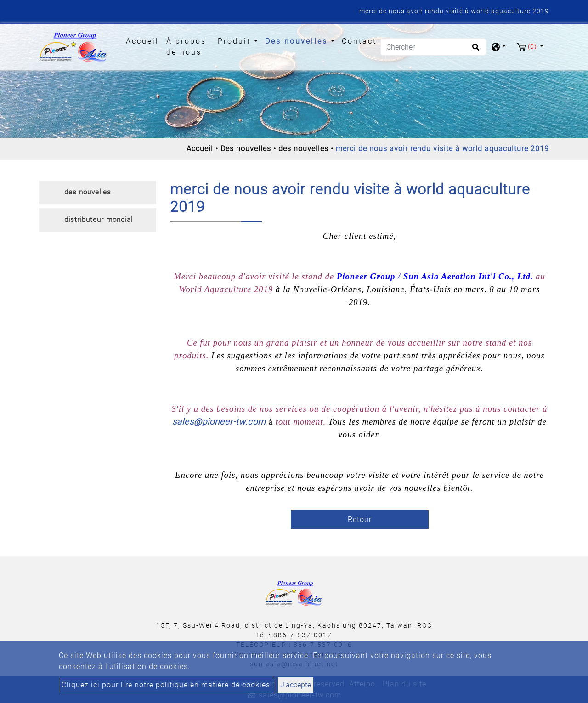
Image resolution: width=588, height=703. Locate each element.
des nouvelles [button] (88, 192)
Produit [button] (236, 41)
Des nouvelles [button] (298, 41)
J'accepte (296, 685)
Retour (360, 519)
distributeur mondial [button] (99, 220)
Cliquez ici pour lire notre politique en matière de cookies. (167, 685)
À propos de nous (186, 47)
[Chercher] (433, 47)
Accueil (144, 40)
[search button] (474, 50)
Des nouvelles (246, 149)
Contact (359, 41)
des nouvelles (303, 149)
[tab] (98, 193)
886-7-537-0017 (303, 635)
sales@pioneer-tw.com (219, 422)
